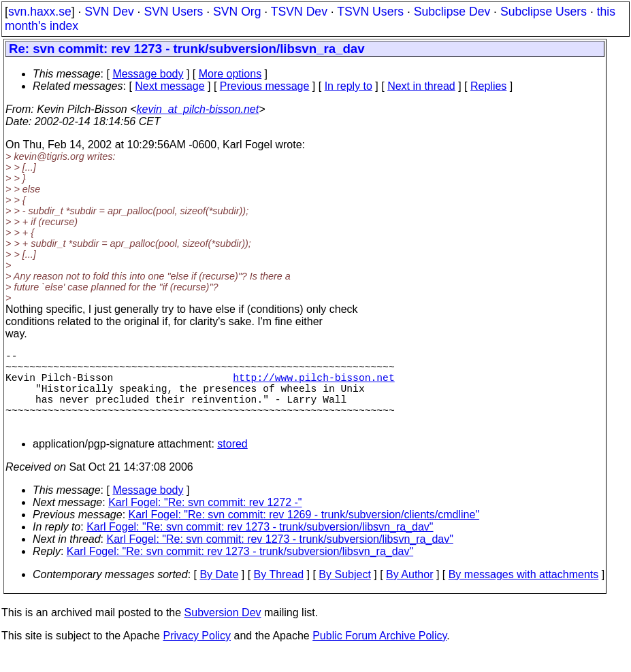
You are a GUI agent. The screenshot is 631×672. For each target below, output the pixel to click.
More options (230, 74)
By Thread (279, 593)
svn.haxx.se (40, 12)
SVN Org (237, 12)
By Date (219, 593)
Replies (488, 86)
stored (232, 463)
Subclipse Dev (452, 12)
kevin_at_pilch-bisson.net (198, 109)
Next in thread (421, 86)
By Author (409, 593)
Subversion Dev (223, 632)
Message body (148, 74)
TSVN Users (370, 12)
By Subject (344, 593)
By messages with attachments (524, 593)
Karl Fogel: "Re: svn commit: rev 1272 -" (205, 521)
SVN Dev (109, 12)
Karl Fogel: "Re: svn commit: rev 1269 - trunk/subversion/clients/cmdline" (304, 534)
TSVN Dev (299, 12)
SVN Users (173, 12)
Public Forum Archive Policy (379, 655)
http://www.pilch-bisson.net (313, 385)
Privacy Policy (197, 655)
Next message (169, 86)
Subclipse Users (544, 12)
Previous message (265, 86)
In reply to (349, 86)
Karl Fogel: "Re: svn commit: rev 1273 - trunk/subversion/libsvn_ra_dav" (260, 546)
